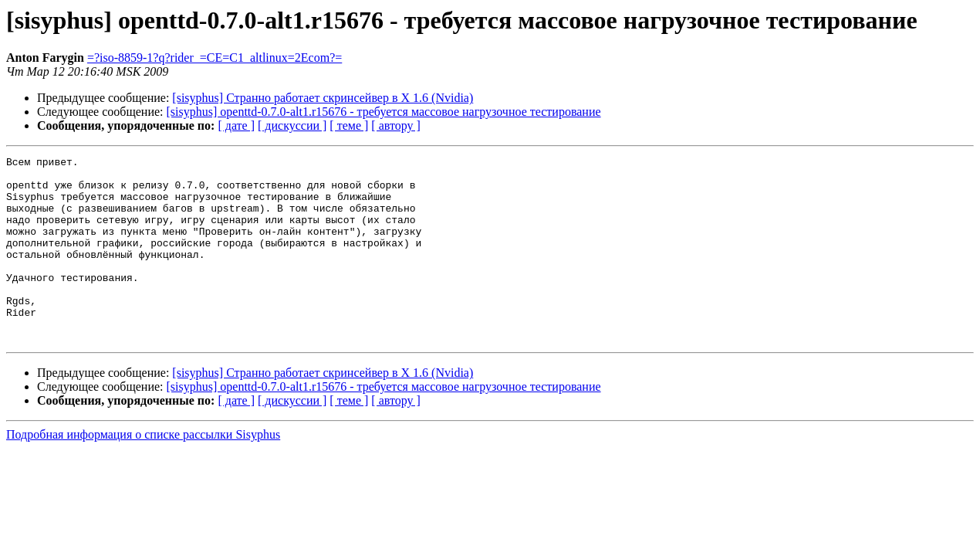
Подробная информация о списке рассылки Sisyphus (143, 471)
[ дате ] (236, 125)
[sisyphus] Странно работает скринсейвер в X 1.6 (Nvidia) (323, 98)
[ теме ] (349, 125)
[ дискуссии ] (292, 125)
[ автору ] (395, 125)
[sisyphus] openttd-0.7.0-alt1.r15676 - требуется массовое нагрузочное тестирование (384, 112)
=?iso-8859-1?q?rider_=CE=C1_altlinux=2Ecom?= (215, 58)
